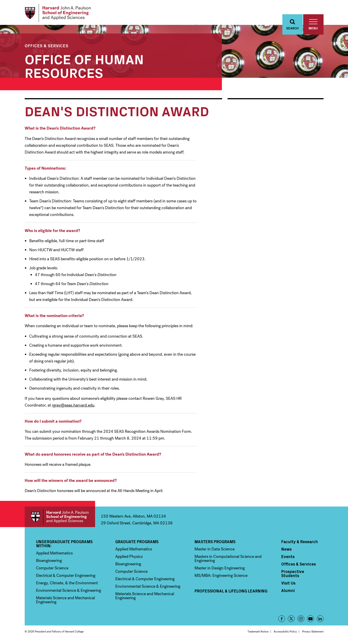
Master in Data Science (215, 550)
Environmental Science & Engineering (68, 592)
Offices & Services (47, 47)
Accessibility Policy (285, 633)
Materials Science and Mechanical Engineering (65, 601)
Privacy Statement (313, 633)
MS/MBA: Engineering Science (221, 577)
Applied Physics (129, 558)
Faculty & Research (300, 543)
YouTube (310, 620)
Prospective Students (293, 575)
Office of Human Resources (84, 67)
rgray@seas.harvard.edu (73, 406)
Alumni (288, 592)
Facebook (282, 620)
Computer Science (52, 569)
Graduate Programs (137, 543)
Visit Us (288, 584)
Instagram (301, 620)
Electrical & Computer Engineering (66, 577)
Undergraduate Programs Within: (64, 545)
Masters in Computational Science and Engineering (228, 560)
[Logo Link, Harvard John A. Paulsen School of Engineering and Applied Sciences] (59, 14)
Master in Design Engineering (220, 569)
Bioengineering (49, 562)
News (286, 550)
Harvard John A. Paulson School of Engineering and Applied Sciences (60, 518)
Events (288, 558)
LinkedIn (320, 620)
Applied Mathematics (54, 554)
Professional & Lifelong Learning (231, 592)
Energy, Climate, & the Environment (67, 584)
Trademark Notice (258, 633)
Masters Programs (215, 543)
